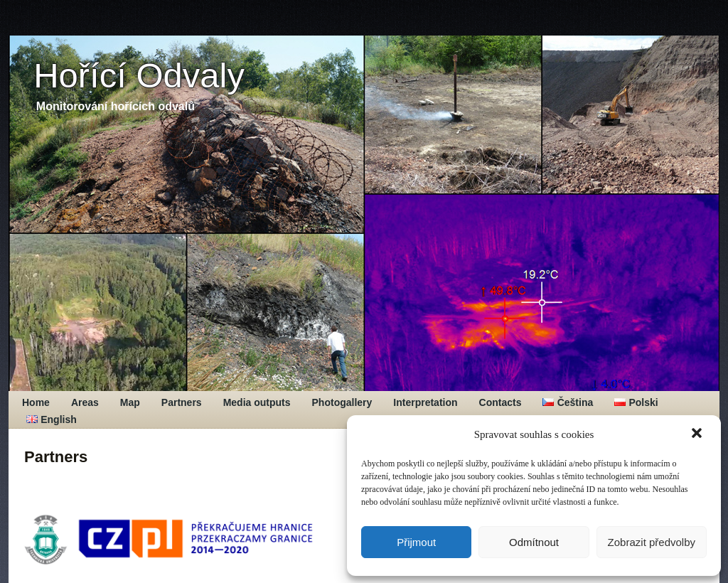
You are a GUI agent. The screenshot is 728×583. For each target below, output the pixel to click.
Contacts (500, 402)
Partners (182, 402)
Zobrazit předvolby (652, 542)
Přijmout (416, 542)
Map (130, 402)
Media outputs (257, 402)
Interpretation (425, 402)
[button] (698, 434)
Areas (85, 402)
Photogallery (342, 402)
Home (36, 402)
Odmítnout (534, 542)
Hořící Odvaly (139, 75)
